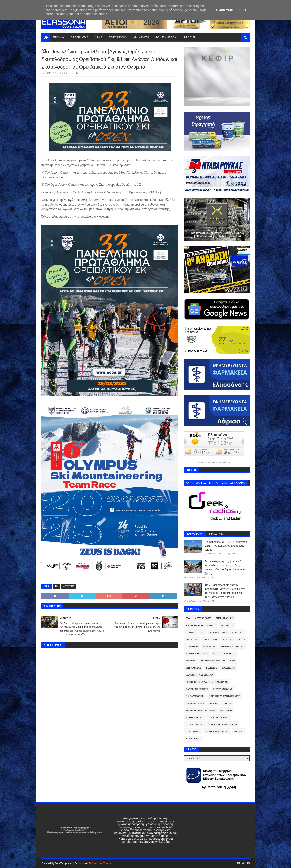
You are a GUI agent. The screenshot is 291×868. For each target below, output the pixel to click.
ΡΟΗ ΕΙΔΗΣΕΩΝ (166, 37)
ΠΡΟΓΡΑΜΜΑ (79, 37)
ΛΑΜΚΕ (214, 703)
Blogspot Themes (102, 863)
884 (56, 586)
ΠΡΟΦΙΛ (59, 37)
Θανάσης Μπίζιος (197, 689)
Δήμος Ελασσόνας (232, 647)
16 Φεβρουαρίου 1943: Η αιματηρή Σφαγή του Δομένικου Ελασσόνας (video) (226, 546)
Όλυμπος (227, 625)
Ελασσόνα (228, 668)
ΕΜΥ (233, 661)
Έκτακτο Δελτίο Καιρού (201, 625)
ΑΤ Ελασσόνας (218, 632)
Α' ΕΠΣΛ (190, 632)
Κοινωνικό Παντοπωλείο (225, 696)
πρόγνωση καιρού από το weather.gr (214, 462)
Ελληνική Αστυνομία (199, 675)
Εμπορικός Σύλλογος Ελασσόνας (207, 682)
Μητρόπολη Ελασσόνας (200, 710)
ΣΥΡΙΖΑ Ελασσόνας (217, 732)
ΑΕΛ (202, 632)
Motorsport (203, 618)
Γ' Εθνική (192, 647)
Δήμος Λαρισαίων (197, 654)
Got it (242, 10)
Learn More (225, 10)
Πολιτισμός (193, 732)
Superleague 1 (225, 618)
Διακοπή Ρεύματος (213, 661)
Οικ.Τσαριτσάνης (218, 717)
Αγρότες (237, 632)
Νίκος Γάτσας (194, 717)
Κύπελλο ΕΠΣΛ (195, 703)
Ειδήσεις (211, 668)
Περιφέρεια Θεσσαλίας (223, 724)
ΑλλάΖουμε (210, 640)
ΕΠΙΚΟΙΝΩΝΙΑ (118, 37)
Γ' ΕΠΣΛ (241, 640)
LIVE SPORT (189, 37)
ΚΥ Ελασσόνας (195, 696)
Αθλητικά (69, 586)
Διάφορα (191, 661)
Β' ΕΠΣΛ (227, 640)
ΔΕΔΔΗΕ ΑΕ (209, 647)
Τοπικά (238, 732)
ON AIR (98, 37)
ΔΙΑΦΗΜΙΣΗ (141, 37)
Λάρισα (227, 703)
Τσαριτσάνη (193, 739)
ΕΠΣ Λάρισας (193, 668)
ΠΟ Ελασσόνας (195, 724)
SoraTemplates (64, 863)
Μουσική (226, 710)
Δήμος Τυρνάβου (224, 654)
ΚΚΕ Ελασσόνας (223, 689)
